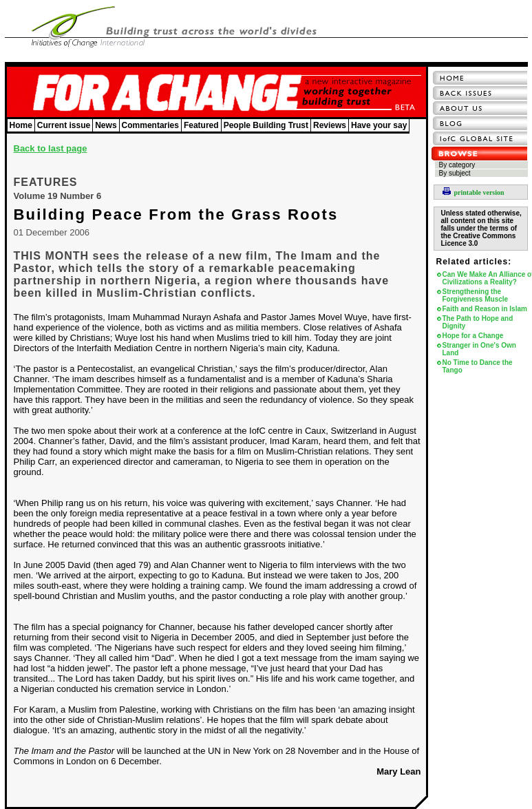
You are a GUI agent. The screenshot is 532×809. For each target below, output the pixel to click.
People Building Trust (266, 125)
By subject (455, 173)
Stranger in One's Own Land (479, 349)
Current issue (64, 125)
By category (457, 165)
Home (21, 125)
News (106, 125)
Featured (201, 125)
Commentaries (150, 125)
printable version (474, 192)
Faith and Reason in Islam (485, 309)
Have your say (379, 125)
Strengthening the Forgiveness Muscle (476, 295)
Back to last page (51, 148)
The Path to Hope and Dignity (478, 322)
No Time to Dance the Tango (478, 366)
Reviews (330, 125)
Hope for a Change (473, 336)
